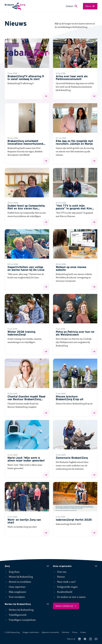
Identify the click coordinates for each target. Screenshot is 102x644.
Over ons (60, 572)
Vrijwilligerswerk (16, 615)
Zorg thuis (12, 572)
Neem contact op (66, 606)
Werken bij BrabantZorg (19, 610)
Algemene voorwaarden (50, 632)
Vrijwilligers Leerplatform (20, 620)
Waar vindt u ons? (64, 582)
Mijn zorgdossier (15, 592)
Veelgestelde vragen (65, 587)
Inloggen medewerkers (31, 632)
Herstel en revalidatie (18, 582)
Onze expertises (15, 587)
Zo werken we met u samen (69, 597)
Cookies (83, 632)
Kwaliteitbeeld (63, 592)
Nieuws (59, 577)
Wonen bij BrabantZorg (19, 577)
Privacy (75, 632)
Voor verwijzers (15, 597)
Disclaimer (66, 632)
